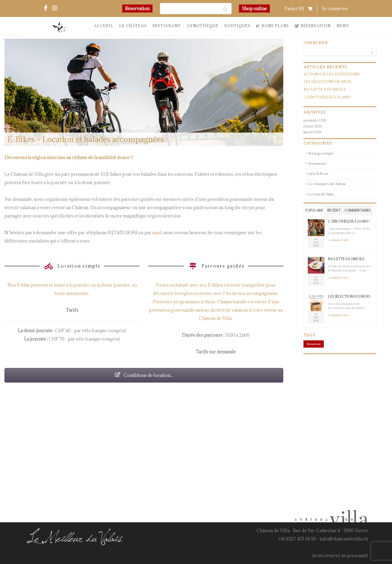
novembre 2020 (315, 120)
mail (157, 233)
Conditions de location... (144, 375)
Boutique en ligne (321, 153)
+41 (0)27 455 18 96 (297, 539)
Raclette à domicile (325, 90)
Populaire (314, 210)
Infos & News (318, 174)
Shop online (254, 8)
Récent (334, 210)
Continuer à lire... (339, 240)
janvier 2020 (313, 132)
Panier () (298, 8)
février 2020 (313, 126)
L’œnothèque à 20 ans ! (327, 97)
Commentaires (357, 210)
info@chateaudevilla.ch (344, 539)
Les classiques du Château (327, 184)
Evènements (318, 163)
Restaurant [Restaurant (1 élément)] (314, 344)
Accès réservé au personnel (340, 556)
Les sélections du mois (328, 82)
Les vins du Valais (321, 194)
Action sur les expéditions (332, 74)
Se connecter (335, 8)
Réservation (137, 8)
